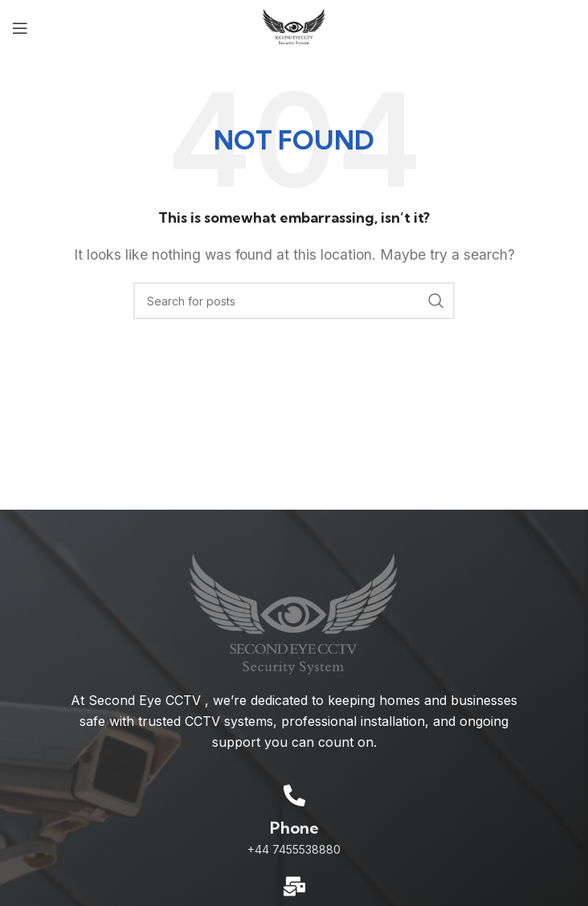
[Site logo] (294, 27)
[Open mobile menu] (20, 28)
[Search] (294, 301)
